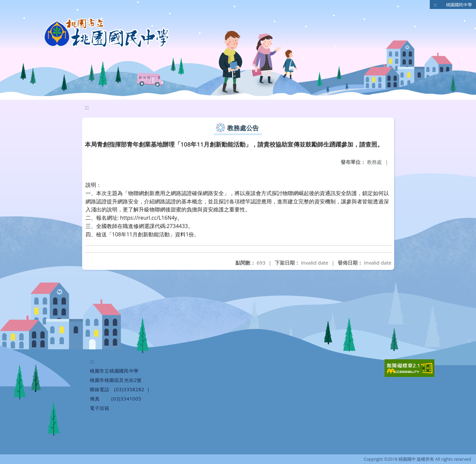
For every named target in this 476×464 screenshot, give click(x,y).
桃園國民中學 (459, 5)
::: (435, 5)
